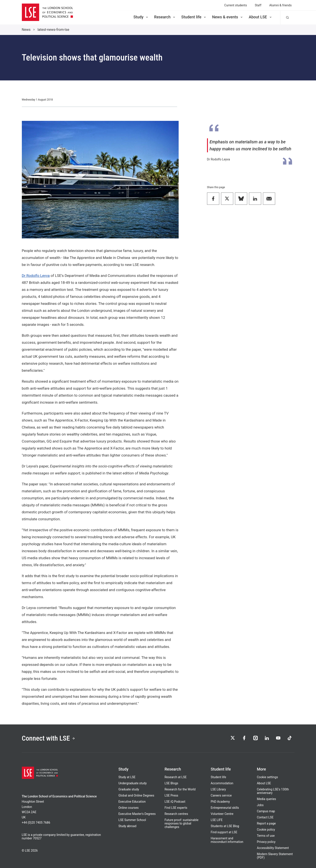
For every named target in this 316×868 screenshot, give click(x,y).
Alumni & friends (281, 5)
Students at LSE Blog (225, 826)
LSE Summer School (132, 820)
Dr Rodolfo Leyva (36, 276)
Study (141, 17)
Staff (258, 5)
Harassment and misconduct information (227, 840)
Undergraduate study (132, 783)
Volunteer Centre (222, 814)
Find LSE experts (176, 808)
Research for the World (180, 789)
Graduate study (129, 789)
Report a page (266, 823)
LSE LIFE (217, 820)
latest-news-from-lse (53, 30)
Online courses (128, 808)
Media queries (266, 799)
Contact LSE (265, 817)
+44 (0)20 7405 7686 (36, 823)
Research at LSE (175, 777)
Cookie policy (266, 830)
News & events (228, 17)
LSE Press (171, 795)
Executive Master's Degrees (137, 814)
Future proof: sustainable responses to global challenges (181, 823)
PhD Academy (220, 802)
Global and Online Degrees (136, 795)
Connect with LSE (49, 738)
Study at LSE (127, 777)
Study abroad (127, 826)
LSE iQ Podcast (175, 802)
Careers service (221, 795)
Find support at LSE (224, 832)
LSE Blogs (171, 783)
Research (165, 17)
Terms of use (266, 836)
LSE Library (218, 789)
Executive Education (132, 802)
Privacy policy (266, 842)
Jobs (260, 805)
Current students (236, 5)
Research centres (176, 814)
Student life (194, 17)
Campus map (266, 811)
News (26, 30)
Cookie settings (267, 777)
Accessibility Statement (273, 848)
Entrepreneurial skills (225, 808)
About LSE (261, 17)
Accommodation (222, 783)
